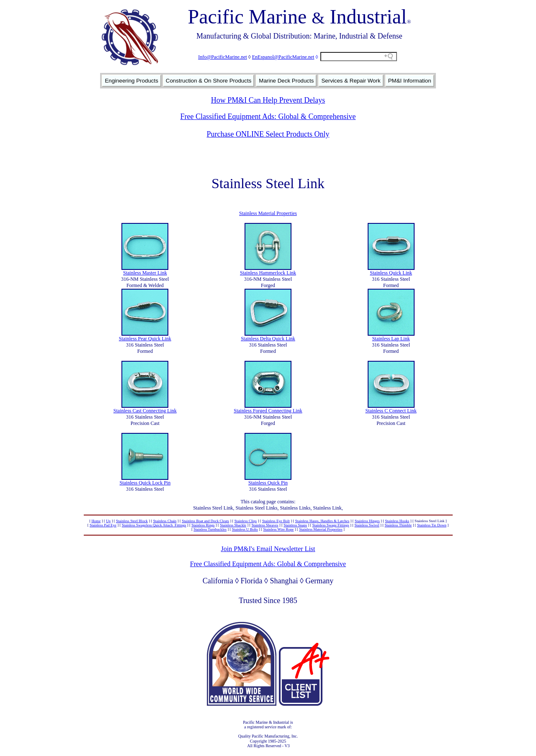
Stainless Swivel (367, 525)
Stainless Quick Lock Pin (145, 483)
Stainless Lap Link (391, 339)
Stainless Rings (203, 525)
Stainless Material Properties (268, 213)
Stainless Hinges (367, 521)
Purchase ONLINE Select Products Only (268, 134)
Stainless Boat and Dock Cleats (205, 521)
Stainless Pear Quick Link (145, 339)
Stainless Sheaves (265, 525)
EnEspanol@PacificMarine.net (283, 57)
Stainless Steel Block (132, 521)
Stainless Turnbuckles (210, 529)
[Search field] (359, 57)
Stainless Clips (246, 521)
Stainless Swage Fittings (331, 525)
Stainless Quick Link (391, 273)
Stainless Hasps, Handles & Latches (322, 521)
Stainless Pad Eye (103, 525)
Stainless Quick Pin (268, 483)
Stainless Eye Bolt (276, 521)
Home (96, 521)
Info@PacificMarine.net (223, 57)
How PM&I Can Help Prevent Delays (268, 100)
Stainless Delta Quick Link (268, 339)
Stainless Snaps (295, 525)
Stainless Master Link (145, 273)
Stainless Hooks (397, 521)
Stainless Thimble (398, 525)
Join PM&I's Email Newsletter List (268, 549)
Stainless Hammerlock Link (268, 273)
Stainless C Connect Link (391, 411)
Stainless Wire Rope (279, 529)
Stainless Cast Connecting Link (145, 411)
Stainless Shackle (233, 525)
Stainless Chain (165, 521)
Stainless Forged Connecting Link (268, 411)
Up (108, 521)
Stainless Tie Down (432, 525)
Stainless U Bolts (245, 529)
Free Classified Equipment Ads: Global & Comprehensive (268, 117)
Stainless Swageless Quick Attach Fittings (154, 525)
